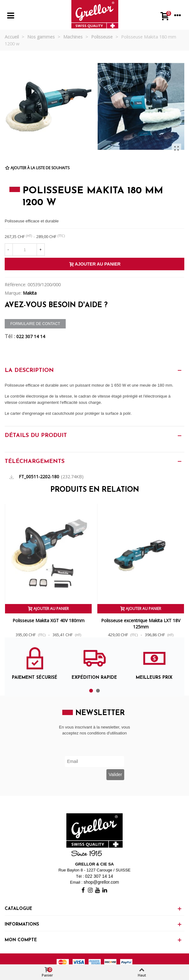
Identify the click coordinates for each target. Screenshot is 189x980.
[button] (91, 691)
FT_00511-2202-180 (39, 477)
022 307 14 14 (31, 336)
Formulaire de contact (35, 324)
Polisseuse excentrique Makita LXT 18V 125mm (141, 624)
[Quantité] (25, 250)
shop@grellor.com (101, 882)
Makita (30, 293)
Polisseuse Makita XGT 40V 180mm (49, 620)
